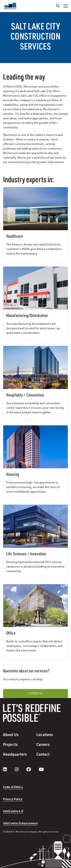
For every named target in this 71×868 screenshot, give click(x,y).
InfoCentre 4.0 (13, 811)
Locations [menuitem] (45, 735)
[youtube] (41, 769)
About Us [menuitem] (11, 735)
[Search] (58, 6)
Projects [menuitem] (10, 744)
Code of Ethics (13, 787)
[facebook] (32, 769)
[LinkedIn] (9, 769)
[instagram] (20, 769)
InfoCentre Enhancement (20, 823)
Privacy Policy (13, 799)
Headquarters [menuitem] (15, 754)
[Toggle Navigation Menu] (66, 6)
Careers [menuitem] (43, 744)
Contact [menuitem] (43, 754)
